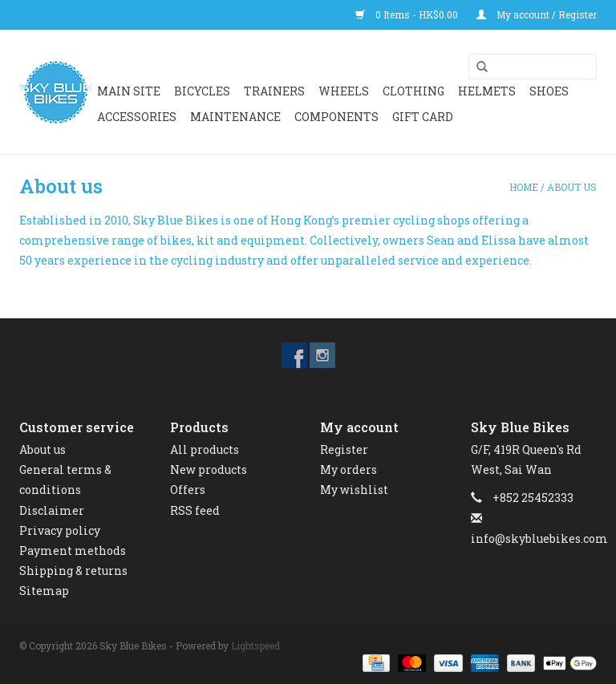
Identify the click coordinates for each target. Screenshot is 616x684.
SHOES (549, 91)
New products (209, 469)
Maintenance (235, 117)
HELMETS (487, 91)
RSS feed (195, 510)
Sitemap (44, 591)
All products (205, 449)
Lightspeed (255, 646)
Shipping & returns (73, 571)
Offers (188, 490)
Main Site (129, 91)
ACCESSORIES (137, 117)
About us (572, 187)
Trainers (274, 91)
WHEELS (344, 91)
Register (344, 449)
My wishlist (354, 490)
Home (524, 187)
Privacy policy (60, 530)
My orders (349, 469)
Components (336, 117)
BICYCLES (202, 91)
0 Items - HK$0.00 (408, 14)
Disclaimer (52, 510)
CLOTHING (413, 91)
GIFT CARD (423, 117)
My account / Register (537, 14)
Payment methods (73, 550)
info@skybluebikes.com (539, 538)
